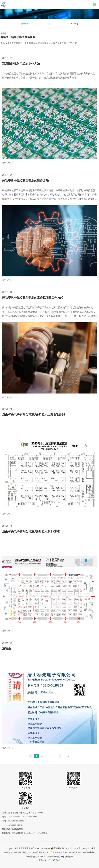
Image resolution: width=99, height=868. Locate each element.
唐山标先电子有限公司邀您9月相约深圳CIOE (31, 532)
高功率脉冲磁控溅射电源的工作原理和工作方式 (33, 298)
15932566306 (18, 833)
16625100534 (29, 833)
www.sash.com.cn (15, 825)
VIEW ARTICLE (8, 163)
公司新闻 (25, 24)
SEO (84, 848)
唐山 (58, 860)
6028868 (25, 817)
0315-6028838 (14, 817)
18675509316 (41, 833)
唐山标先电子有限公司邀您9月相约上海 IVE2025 (34, 415)
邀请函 (7, 648)
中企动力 (52, 860)
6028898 (34, 817)
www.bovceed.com (16, 821)
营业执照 (91, 848)
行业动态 (74, 24)
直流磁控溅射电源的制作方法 (21, 64)
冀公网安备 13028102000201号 (67, 848)
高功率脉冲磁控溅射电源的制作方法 (25, 180)
